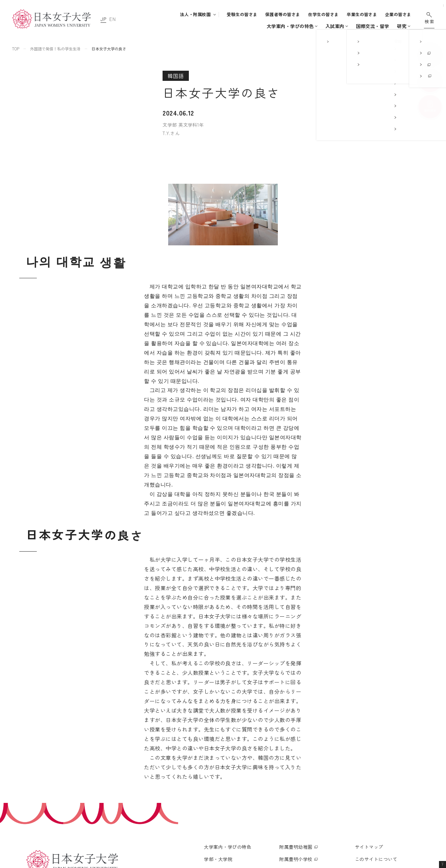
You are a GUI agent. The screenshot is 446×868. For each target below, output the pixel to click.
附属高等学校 (293, 771)
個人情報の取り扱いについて (386, 759)
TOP (16, 49)
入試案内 (236, 26)
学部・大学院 (200, 26)
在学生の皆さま (323, 14)
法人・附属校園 (195, 14)
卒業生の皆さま (362, 14)
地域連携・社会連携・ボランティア (241, 802)
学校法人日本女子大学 (303, 783)
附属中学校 (291, 759)
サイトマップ (369, 734)
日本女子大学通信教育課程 (308, 795)
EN (112, 19)
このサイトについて (376, 747)
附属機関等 (291, 808)
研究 (350, 26)
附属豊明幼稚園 (296, 734)
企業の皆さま (398, 14)
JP (103, 19)
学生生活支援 (221, 783)
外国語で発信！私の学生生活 (55, 49)
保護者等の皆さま (283, 14)
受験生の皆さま (242, 14)
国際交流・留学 (321, 26)
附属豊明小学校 (296, 747)
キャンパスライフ (273, 26)
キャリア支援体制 (225, 792)
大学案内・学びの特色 (154, 26)
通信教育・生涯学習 (384, 26)
